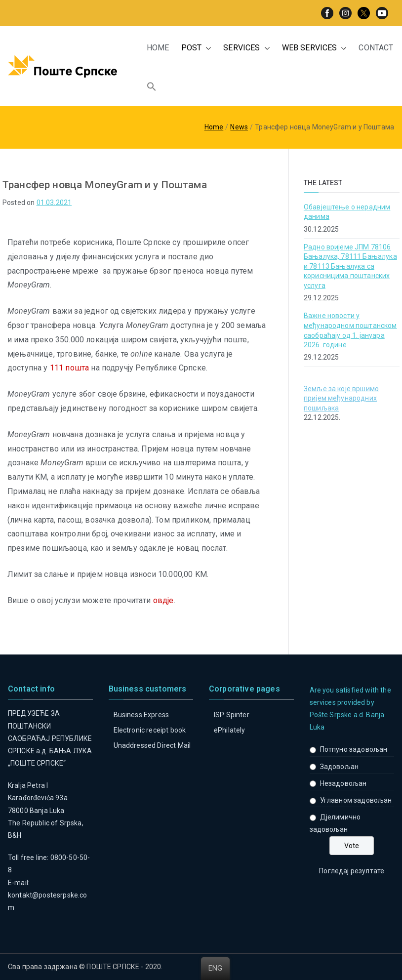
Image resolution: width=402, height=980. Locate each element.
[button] (206, 48)
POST (197, 48)
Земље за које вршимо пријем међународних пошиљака (341, 398)
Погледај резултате (352, 871)
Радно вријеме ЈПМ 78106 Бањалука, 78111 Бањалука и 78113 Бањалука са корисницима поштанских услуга (350, 266)
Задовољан (339, 767)
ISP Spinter (232, 715)
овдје (163, 600)
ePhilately (230, 730)
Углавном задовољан (356, 800)
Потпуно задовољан (354, 749)
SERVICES (246, 48)
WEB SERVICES (315, 48)
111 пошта (69, 368)
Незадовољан (343, 783)
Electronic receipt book (150, 730)
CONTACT (376, 48)
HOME (158, 48)
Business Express (141, 715)
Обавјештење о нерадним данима (347, 212)
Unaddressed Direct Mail (152, 745)
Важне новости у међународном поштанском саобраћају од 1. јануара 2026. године (350, 330)
